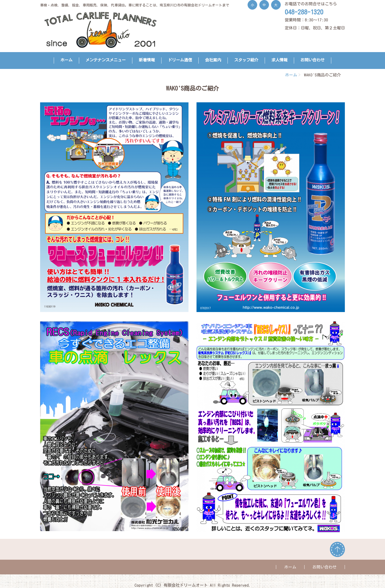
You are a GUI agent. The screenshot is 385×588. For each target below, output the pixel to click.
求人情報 (279, 60)
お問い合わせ (313, 60)
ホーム (66, 60)
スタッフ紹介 (246, 60)
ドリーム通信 (180, 60)
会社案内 (213, 60)
